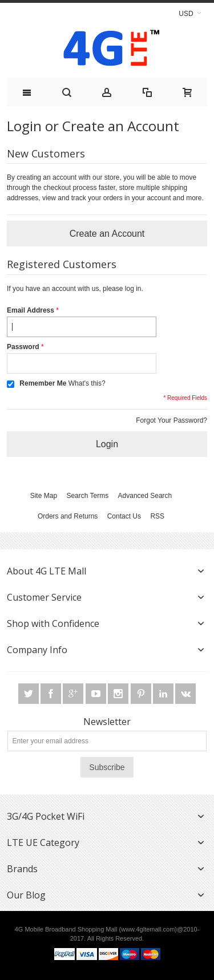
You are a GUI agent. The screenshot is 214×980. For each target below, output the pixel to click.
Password (23, 347)
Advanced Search (145, 496)
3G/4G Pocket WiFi (46, 816)
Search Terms (87, 496)
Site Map (44, 496)
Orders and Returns (68, 516)
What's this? (87, 383)
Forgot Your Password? (171, 420)
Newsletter (107, 722)
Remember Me (43, 383)
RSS (157, 516)
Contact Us (124, 516)
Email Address (31, 310)
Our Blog (26, 895)
